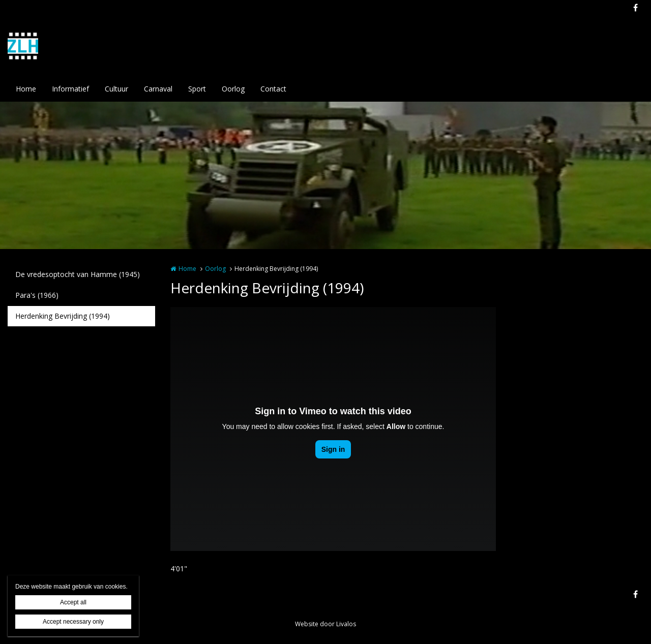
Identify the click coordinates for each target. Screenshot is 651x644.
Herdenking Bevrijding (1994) (63, 316)
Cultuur (116, 89)
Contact (273, 89)
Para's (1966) (37, 295)
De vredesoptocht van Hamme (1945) (78, 274)
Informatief (70, 89)
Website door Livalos (325, 624)
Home (26, 89)
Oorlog (233, 89)
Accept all (73, 602)
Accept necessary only (73, 622)
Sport (197, 89)
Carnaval (158, 89)
